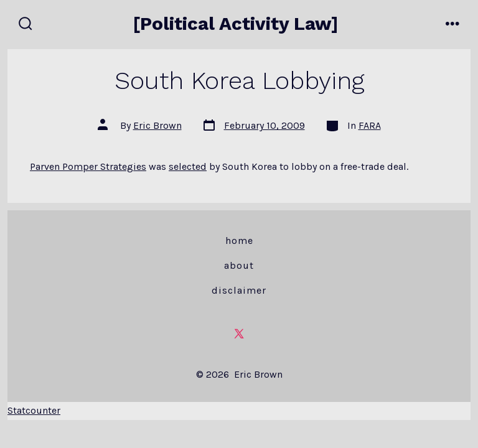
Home (239, 240)
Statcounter (34, 410)
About (239, 265)
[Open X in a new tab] (239, 334)
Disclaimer (239, 290)
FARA (370, 125)
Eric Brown (157, 125)
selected (188, 166)
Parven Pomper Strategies (88, 166)
